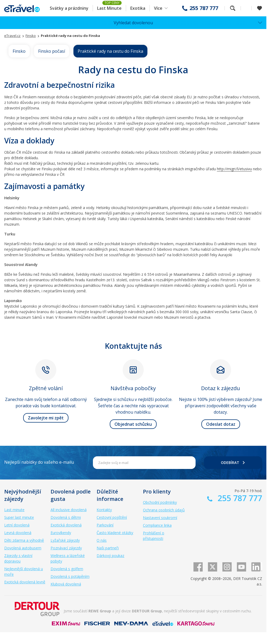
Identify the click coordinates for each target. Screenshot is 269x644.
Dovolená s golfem (67, 569)
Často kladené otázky (115, 533)
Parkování (105, 525)
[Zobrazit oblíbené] (260, 8)
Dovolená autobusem (23, 548)
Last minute (14, 510)
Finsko (19, 51)
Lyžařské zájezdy (65, 540)
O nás (102, 540)
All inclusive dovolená (69, 510)
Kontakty (104, 510)
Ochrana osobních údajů (164, 510)
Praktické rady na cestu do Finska (110, 51)
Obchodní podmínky (160, 502)
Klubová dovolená (66, 584)
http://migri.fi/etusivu (234, 169)
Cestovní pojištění (112, 517)
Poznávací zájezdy (66, 548)
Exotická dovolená (66, 525)
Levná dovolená (18, 533)
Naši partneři (108, 548)
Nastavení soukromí (160, 518)
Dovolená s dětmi (66, 517)
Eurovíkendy (61, 533)
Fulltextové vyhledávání (233, 8)
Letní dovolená (17, 525)
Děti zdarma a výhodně (24, 540)
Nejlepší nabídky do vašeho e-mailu (39, 462)
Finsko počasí (52, 51)
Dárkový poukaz (110, 556)
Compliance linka (157, 525)
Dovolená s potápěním (70, 576)
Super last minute (19, 517)
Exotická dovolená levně (25, 582)
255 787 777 (204, 8)
